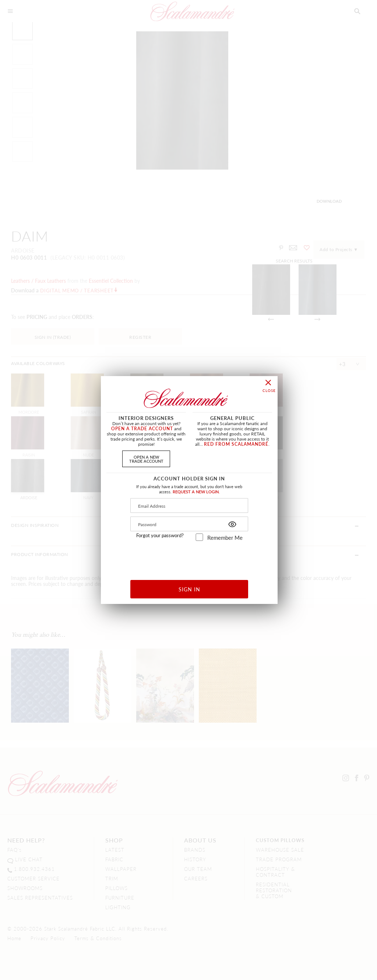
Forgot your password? (160, 535)
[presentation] (189, 558)
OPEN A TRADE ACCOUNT (142, 429)
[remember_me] (199, 537)
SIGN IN (189, 589)
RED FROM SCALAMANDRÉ (236, 444)
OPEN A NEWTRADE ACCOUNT (146, 459)
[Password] (189, 524)
